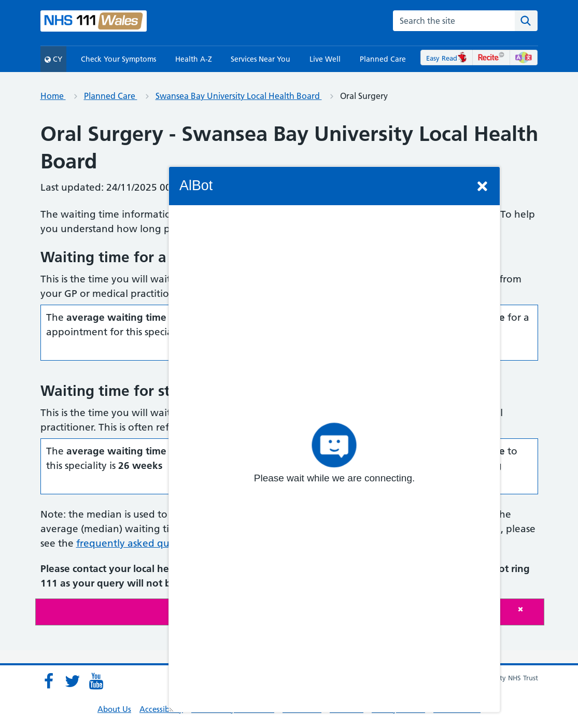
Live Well (325, 59)
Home (53, 96)
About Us (114, 709)
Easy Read (447, 58)
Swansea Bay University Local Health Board (239, 96)
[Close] (528, 609)
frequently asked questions (139, 543)
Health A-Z (194, 59)
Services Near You (260, 59)
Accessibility (161, 709)
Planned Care (383, 59)
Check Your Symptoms (118, 59)
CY (53, 59)
